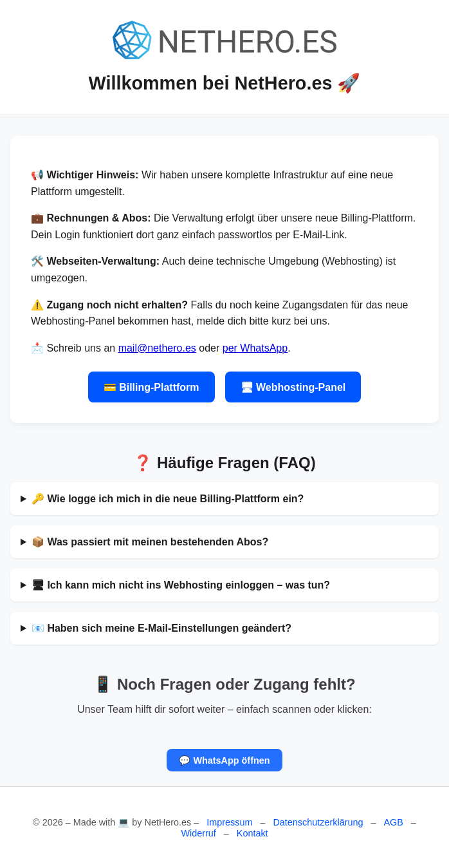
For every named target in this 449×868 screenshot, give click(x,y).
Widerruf (198, 833)
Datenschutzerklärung (318, 822)
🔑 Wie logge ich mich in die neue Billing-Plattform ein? (168, 499)
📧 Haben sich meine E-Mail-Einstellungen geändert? (161, 628)
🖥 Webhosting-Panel (293, 387)
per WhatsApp (255, 348)
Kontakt (252, 833)
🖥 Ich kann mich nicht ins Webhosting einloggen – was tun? (181, 585)
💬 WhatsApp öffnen (224, 760)
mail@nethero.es (157, 348)
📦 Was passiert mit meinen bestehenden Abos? (150, 542)
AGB (393, 822)
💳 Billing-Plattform (151, 387)
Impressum (229, 822)
